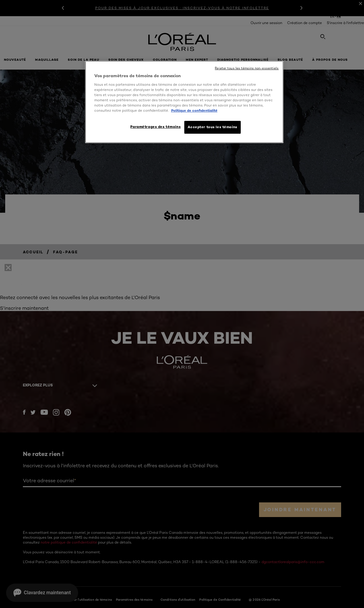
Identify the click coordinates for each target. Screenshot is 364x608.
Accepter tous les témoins (213, 127)
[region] (184, 102)
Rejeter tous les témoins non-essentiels (247, 68)
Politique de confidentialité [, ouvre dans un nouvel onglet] (194, 110)
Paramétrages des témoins (155, 127)
